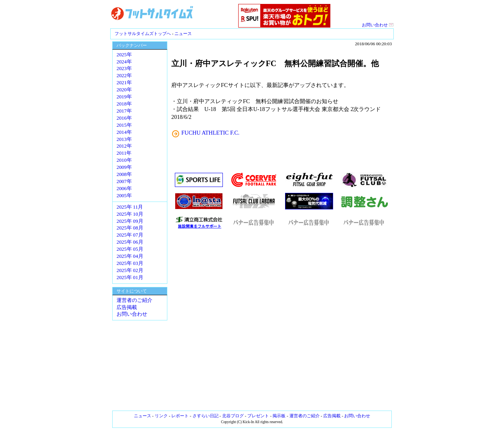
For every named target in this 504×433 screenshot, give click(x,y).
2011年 (124, 153)
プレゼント (258, 416)
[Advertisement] (282, 320)
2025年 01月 (130, 278)
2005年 (124, 196)
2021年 (124, 83)
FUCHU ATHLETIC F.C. (211, 133)
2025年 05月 (130, 249)
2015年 (124, 125)
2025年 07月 (130, 235)
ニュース (183, 33)
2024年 (124, 62)
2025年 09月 (130, 221)
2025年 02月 (130, 270)
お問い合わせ (378, 25)
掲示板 (279, 416)
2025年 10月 (130, 214)
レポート (180, 416)
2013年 (124, 139)
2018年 (124, 104)
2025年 (124, 55)
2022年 (124, 76)
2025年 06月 (130, 242)
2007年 (124, 181)
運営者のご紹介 (134, 300)
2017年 (124, 111)
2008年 (124, 174)
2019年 (124, 97)
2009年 (124, 167)
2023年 (124, 68)
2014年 (124, 132)
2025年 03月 (130, 263)
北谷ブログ (233, 416)
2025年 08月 (130, 228)
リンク (161, 416)
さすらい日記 (206, 416)
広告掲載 (127, 307)
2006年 (124, 189)
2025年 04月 (130, 256)
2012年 (124, 146)
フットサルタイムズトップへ (143, 33)
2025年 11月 (130, 207)
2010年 (124, 160)
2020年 (124, 90)
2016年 (124, 118)
